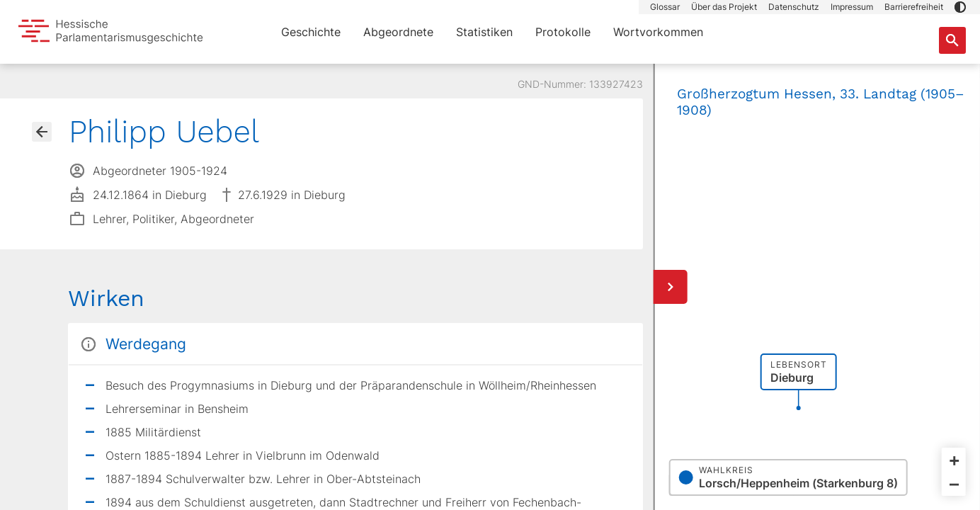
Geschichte (311, 32)
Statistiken (484, 32)
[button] (960, 7)
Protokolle (563, 32)
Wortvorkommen (658, 32)
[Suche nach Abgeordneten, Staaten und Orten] (952, 40)
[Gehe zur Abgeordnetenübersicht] (42, 132)
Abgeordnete (398, 32)
